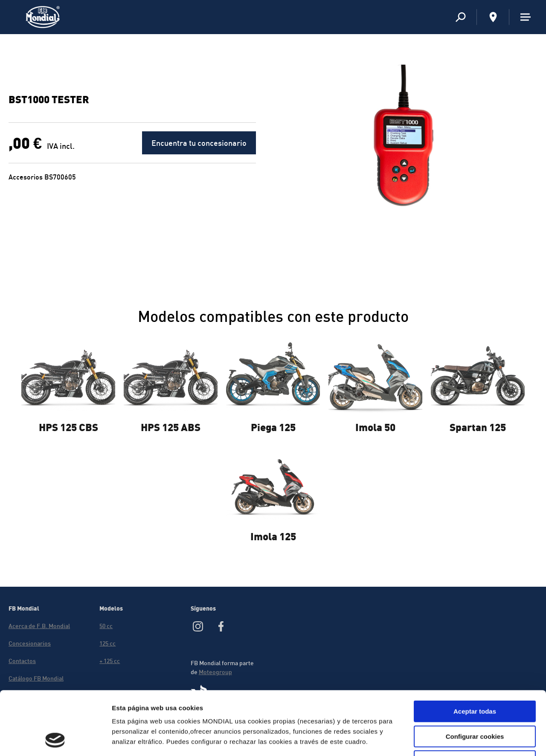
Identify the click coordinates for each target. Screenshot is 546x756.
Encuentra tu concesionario (199, 143)
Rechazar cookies (475, 702)
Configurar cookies (475, 677)
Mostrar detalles (462, 739)
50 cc (106, 626)
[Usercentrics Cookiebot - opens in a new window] (55, 739)
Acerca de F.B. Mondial (39, 626)
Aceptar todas (475, 652)
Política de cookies (143, 702)
